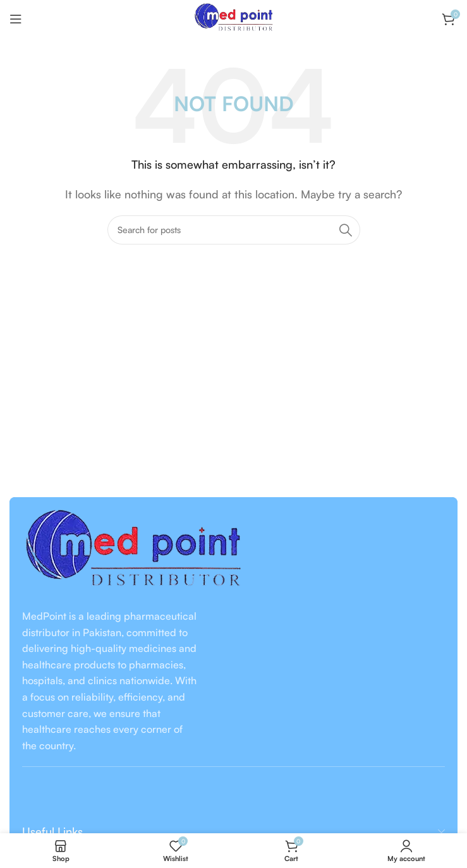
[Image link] (133, 552)
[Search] (234, 230)
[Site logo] (233, 18)
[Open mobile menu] (16, 19)
